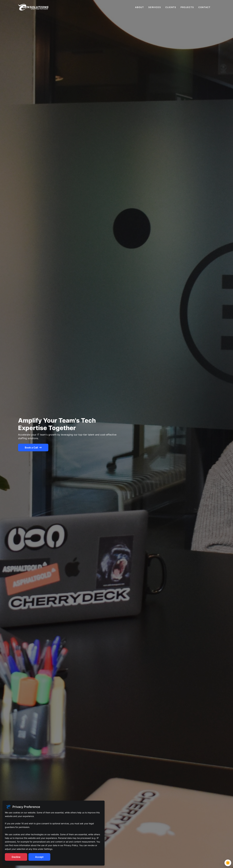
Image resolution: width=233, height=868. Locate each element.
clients (171, 7)
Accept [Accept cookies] (39, 857)
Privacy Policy (71, 845)
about (139, 7)
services (155, 7)
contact (204, 7)
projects (187, 7)
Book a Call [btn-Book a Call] (33, 448)
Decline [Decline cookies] (16, 857)
